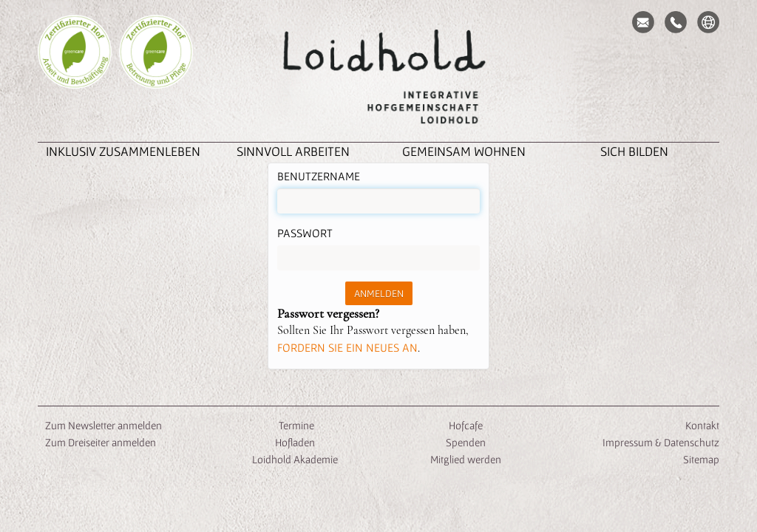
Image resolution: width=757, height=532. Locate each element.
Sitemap (701, 459)
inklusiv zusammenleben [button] (123, 151)
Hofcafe (466, 425)
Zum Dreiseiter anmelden (101, 442)
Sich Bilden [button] (634, 151)
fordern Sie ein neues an (347, 347)
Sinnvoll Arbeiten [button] (293, 151)
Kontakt (702, 425)
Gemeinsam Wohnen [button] (464, 151)
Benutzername (319, 176)
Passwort (305, 233)
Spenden (466, 442)
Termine (295, 425)
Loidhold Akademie (295, 459)
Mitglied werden (466, 459)
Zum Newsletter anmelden (103, 425)
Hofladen (295, 442)
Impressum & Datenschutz (661, 442)
